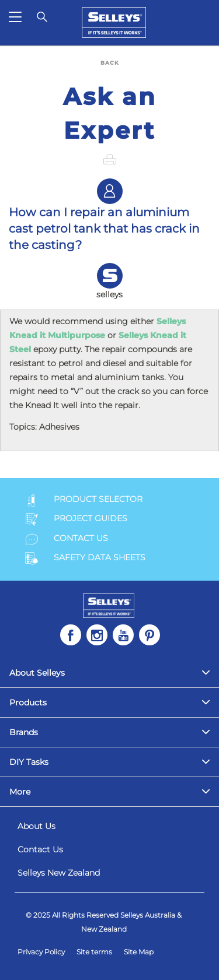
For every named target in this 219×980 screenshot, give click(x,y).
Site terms (94, 952)
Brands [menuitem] (24, 732)
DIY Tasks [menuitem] (29, 762)
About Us (36, 826)
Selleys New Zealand (59, 873)
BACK (110, 63)
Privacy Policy (41, 952)
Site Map (139, 952)
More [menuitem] (20, 792)
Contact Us (40, 849)
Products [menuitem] (28, 702)
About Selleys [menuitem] (37, 673)
